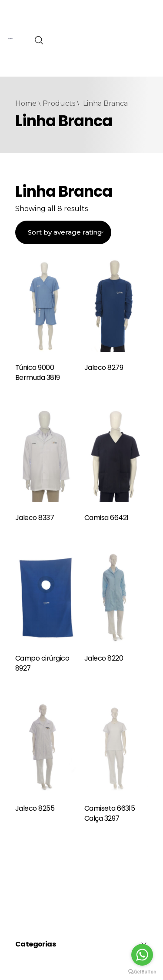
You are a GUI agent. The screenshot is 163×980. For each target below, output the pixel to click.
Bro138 (103, 42)
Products (59, 103)
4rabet (9, 15)
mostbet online (10, 85)
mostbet (9, 50)
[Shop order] (63, 233)
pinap (8, 32)
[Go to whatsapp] (142, 955)
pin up (9, 137)
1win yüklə (9, 119)
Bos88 (101, 52)
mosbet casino (10, 67)
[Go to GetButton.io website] (142, 971)
